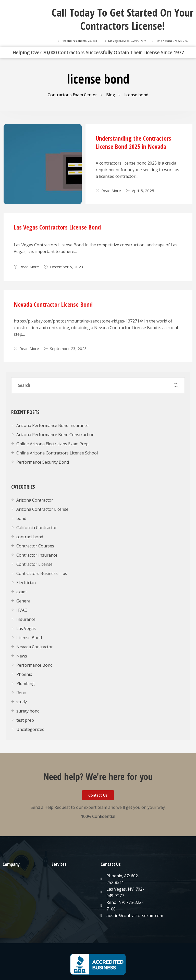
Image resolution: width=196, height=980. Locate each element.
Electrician (26, 583)
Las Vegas (26, 628)
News (22, 656)
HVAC (22, 610)
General (24, 601)
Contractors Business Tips (42, 573)
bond (21, 518)
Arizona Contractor (35, 500)
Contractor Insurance (37, 555)
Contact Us (111, 864)
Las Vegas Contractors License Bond (57, 227)
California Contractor (37, 528)
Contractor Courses (35, 546)
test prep (25, 720)
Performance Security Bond (43, 462)
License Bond (29, 638)
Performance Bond (34, 665)
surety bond (28, 711)
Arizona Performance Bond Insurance (52, 425)
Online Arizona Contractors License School (57, 453)
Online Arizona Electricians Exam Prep (52, 444)
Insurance (26, 619)
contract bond (30, 537)
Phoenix (24, 674)
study (22, 702)
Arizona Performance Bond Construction (55, 435)
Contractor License (34, 564)
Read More (108, 191)
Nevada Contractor (35, 647)
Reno (21, 693)
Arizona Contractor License (42, 509)
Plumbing (26, 683)
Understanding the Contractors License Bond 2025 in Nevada (133, 142)
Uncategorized (30, 729)
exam (21, 592)
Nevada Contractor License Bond (53, 304)
